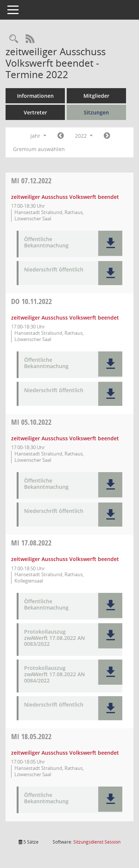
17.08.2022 (31, 543)
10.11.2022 (32, 301)
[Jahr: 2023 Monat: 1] (107, 136)
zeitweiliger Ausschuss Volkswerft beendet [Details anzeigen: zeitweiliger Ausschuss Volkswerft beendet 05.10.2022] (65, 438)
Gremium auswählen (39, 149)
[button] (110, 243)
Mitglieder (96, 96)
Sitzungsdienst (97, 842)
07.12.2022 (31, 181)
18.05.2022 (31, 736)
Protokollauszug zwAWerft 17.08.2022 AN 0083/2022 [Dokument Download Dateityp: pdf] (54, 638)
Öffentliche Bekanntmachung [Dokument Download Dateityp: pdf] (46, 243)
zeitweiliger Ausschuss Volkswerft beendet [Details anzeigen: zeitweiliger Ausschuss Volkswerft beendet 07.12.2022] (65, 197)
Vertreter (35, 112)
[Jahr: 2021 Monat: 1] (61, 136)
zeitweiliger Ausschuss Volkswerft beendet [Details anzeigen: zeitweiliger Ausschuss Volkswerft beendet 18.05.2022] (65, 753)
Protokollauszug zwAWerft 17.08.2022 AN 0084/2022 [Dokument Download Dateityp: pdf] (54, 674)
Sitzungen (96, 112)
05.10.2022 (31, 422)
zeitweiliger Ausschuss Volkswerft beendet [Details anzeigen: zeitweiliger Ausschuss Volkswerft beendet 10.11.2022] (65, 318)
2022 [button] (84, 136)
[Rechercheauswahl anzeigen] (14, 39)
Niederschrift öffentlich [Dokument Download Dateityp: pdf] (54, 270)
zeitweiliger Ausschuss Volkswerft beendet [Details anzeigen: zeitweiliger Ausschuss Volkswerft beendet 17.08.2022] (65, 559)
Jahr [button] (38, 136)
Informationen (35, 96)
